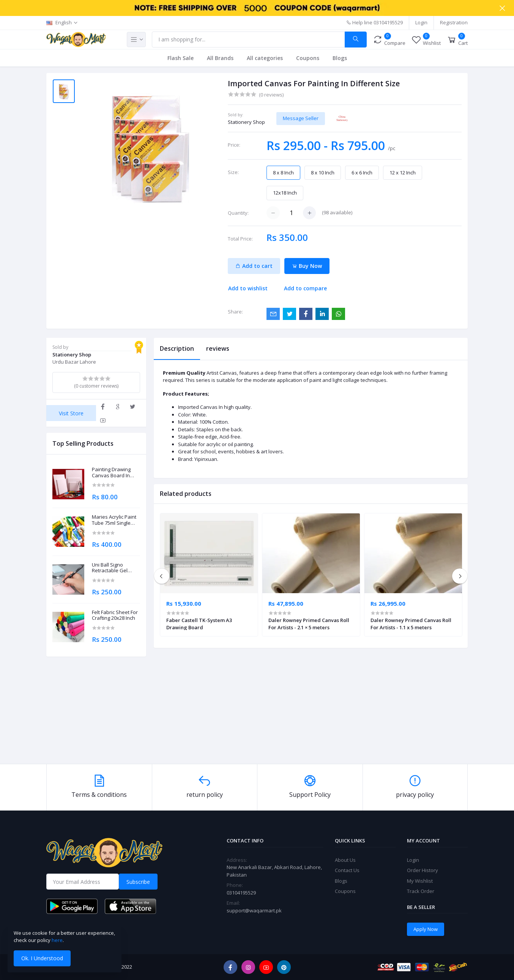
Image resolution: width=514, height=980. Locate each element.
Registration (454, 22)
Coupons (308, 58)
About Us (345, 860)
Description (177, 348)
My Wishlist (420, 881)
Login (421, 22)
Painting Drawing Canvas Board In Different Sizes (111, 473)
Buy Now (307, 266)
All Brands (220, 58)
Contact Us (347, 870)
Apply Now (426, 929)
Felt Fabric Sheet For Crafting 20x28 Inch (115, 615)
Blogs (340, 58)
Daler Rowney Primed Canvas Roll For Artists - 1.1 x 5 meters (411, 624)
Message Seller (301, 118)
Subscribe (138, 882)
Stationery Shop (246, 122)
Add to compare (305, 288)
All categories (265, 58)
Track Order (421, 891)
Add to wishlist (248, 288)
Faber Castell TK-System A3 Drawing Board (199, 624)
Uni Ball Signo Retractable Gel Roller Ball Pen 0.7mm (110, 568)
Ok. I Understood (42, 958)
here (57, 940)
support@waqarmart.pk (254, 910)
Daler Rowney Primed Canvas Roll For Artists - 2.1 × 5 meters (309, 624)
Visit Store (71, 413)
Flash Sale (181, 58)
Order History (423, 870)
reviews (218, 348)
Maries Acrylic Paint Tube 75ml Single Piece (114, 520)
